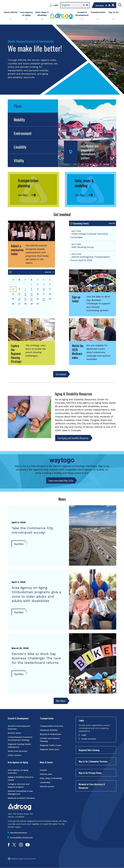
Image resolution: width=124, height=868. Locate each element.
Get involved (61, 374)
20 (19, 299)
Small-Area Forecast (17, 751)
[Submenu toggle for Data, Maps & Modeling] (42, 20)
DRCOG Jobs (46, 774)
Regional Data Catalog (89, 750)
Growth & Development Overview (19, 727)
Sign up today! (76, 299)
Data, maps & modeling (84, 183)
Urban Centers (14, 755)
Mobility (19, 120)
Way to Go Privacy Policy (90, 773)
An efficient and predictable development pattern (90, 152)
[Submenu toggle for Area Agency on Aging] (26, 20)
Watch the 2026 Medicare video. (78, 352)
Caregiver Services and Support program (19, 785)
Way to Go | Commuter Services (93, 761)
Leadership (45, 782)
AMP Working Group (83, 247)
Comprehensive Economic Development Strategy (20, 739)
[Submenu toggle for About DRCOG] (11, 20)
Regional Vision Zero (50, 749)
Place (18, 106)
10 (44, 289)
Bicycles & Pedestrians (50, 734)
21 (25, 299)
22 (31, 299)
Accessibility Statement (21, 838)
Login (56, 5)
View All (112, 223)
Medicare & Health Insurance (21, 798)
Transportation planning (28, 183)
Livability (20, 147)
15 (32, 294)
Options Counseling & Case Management (20, 792)
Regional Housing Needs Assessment (19, 746)
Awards (43, 770)
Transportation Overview (52, 726)
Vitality (19, 160)
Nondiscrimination (19, 833)
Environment (23, 133)
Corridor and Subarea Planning (50, 740)
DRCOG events (47, 786)
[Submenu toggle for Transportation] (98, 20)
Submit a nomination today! (17, 250)
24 (44, 299)
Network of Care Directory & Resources (92, 786)
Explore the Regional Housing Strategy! (16, 353)
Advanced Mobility (49, 730)
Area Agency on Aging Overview (18, 771)
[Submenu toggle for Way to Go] (113, 20)
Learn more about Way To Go (61, 480)
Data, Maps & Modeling (51, 778)
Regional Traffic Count (50, 745)
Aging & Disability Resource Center (21, 778)
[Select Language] (75, 5)
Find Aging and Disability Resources (73, 438)
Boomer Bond (14, 733)
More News (61, 701)
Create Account (88, 739)
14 (25, 294)
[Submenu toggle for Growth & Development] (82, 20)
